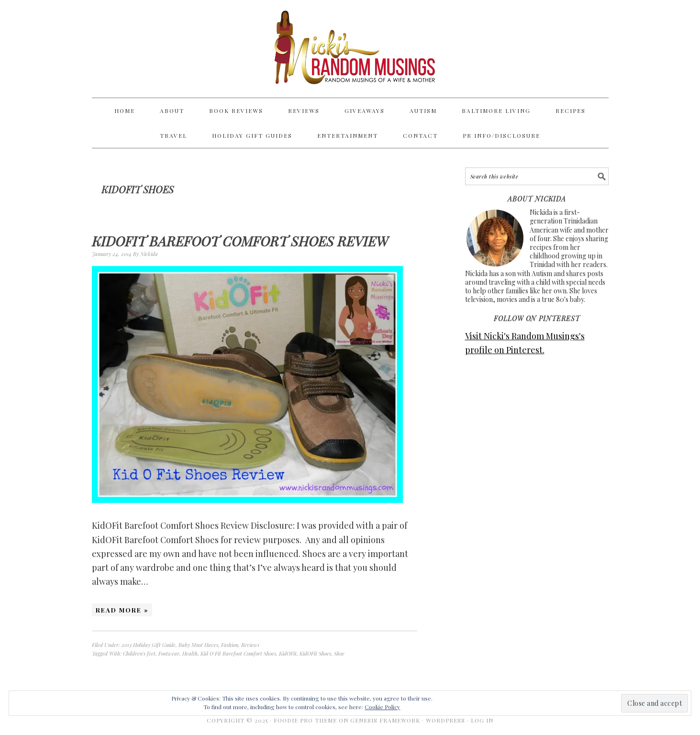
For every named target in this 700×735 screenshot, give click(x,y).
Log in (482, 720)
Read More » (122, 610)
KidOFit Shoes (315, 653)
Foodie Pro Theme (305, 720)
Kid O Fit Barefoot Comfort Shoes (238, 653)
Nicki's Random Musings (350, 49)
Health (190, 653)
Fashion (230, 645)
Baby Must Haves (198, 645)
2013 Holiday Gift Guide (149, 645)
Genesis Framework (385, 720)
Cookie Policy (382, 707)
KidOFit (288, 653)
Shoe (339, 653)
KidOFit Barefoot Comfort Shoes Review (240, 241)
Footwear (169, 653)
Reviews (250, 645)
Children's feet (139, 653)
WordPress (445, 720)
